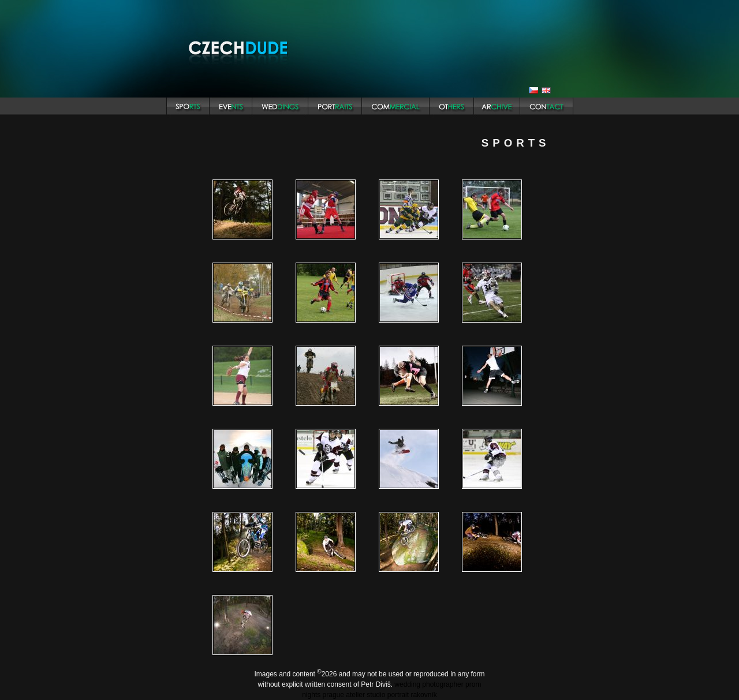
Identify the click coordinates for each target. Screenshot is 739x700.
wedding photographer (429, 684)
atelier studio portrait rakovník (391, 695)
